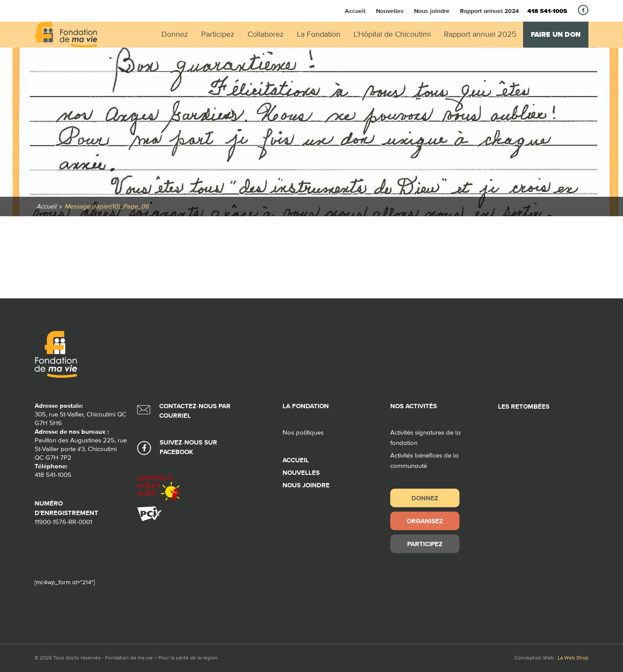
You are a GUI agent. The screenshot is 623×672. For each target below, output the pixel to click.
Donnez (425, 498)
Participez (425, 544)
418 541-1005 (547, 11)
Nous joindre (432, 11)
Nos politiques (303, 433)
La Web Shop (573, 658)
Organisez (425, 521)
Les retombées (524, 407)
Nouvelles (390, 11)
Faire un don (556, 35)
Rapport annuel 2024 (489, 11)
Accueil (355, 11)
